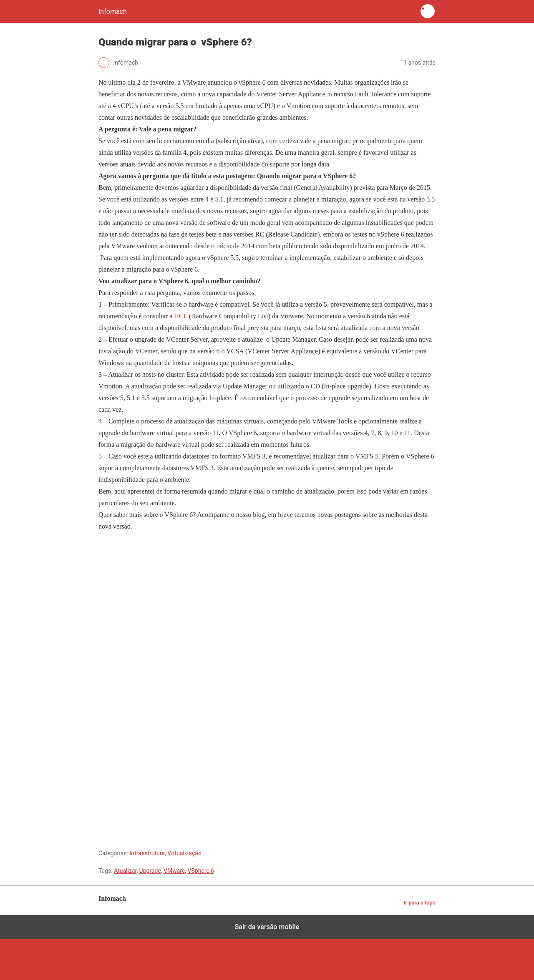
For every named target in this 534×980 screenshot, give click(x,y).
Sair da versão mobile (267, 927)
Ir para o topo (420, 903)
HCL (180, 316)
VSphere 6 (201, 871)
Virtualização (184, 853)
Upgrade (150, 871)
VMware (174, 871)
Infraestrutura (147, 853)
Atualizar (125, 871)
